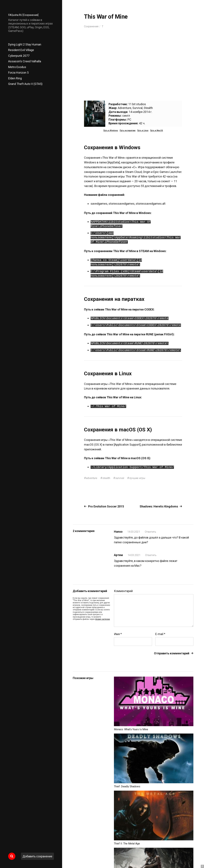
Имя (118, 634)
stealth (109, 478)
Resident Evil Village (21, 50)
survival (123, 478)
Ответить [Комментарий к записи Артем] (153, 555)
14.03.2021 (135, 532)
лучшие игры (142, 478)
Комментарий (123, 591)
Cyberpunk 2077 (19, 56)
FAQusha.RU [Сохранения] (25, 15)
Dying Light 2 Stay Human (25, 44)
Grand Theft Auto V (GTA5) (25, 84)
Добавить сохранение (37, 856)
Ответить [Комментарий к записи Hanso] (153, 532)
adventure (93, 478)
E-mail (160, 634)
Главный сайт (185, 854)
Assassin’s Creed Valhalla (25, 61)
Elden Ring (15, 78)
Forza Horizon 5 (18, 73)
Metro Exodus (17, 67)
